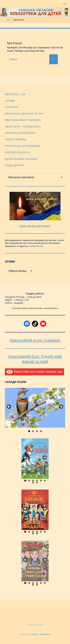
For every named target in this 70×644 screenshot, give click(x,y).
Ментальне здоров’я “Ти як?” (24, 114)
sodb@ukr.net (36, 246)
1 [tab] (29, 431)
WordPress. (45, 634)
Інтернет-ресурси (17, 152)
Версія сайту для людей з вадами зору (34, 372)
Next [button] (61, 407)
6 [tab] (45, 481)
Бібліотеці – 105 (15, 94)
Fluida (34, 634)
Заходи (10, 101)
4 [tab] (41, 431)
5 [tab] (41, 481)
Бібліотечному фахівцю (21, 159)
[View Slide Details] (35, 408)
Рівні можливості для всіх (23, 120)
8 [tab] (37, 482)
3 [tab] (37, 431)
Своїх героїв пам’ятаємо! (35, 226)
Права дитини (14, 165)
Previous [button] (9, 407)
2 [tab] (33, 431)
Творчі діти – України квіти (23, 127)
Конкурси (12, 107)
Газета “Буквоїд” (16, 139)
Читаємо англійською (20, 133)
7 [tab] (33, 482)
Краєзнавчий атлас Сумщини (35, 340)
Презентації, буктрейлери (22, 146)
